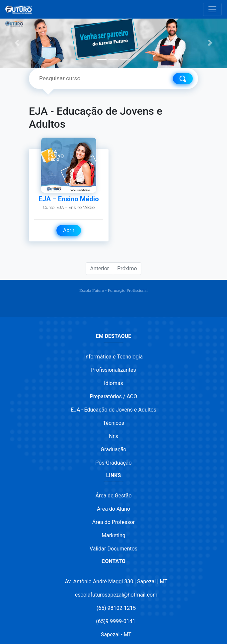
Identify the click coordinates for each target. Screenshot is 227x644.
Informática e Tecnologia (114, 357)
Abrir (69, 230)
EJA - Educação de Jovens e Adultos (113, 410)
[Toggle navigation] (212, 9)
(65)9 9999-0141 (115, 621)
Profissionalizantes (113, 370)
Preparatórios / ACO (114, 396)
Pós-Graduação (113, 463)
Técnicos (113, 423)
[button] (17, 43)
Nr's (113, 436)
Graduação (113, 450)
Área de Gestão (113, 496)
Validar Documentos (113, 549)
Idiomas (113, 383)
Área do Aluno (113, 509)
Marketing (113, 535)
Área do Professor (113, 522)
